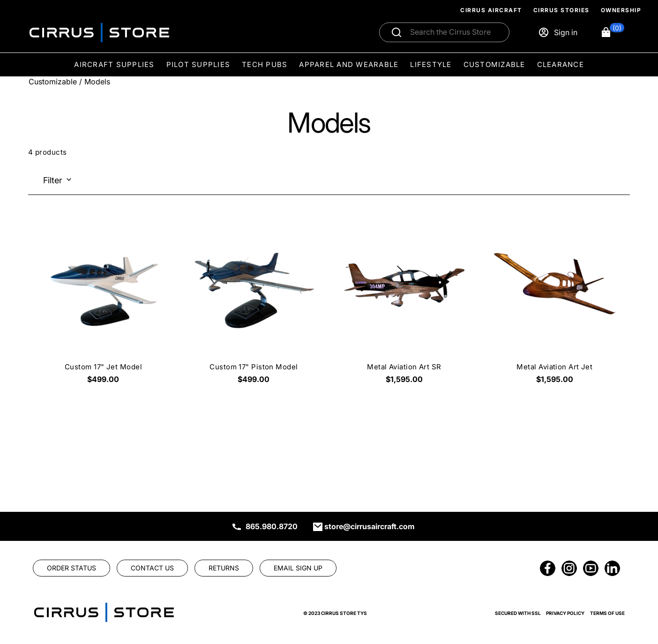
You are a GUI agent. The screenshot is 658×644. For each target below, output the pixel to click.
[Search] (454, 32)
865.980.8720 (272, 526)
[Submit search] (396, 32)
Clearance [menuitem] (561, 64)
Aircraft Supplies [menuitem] (114, 64)
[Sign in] (558, 32)
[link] (71, 568)
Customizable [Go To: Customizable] (53, 82)
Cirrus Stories (561, 10)
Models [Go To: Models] (97, 82)
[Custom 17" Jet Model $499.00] (103, 304)
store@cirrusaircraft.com (370, 526)
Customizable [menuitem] (494, 64)
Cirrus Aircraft (491, 10)
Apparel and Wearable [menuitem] (349, 64)
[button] (612, 32)
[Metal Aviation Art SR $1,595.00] (404, 304)
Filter (53, 180)
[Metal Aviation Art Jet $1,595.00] (555, 304)
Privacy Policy (565, 613)
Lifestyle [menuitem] (431, 64)
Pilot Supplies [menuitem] (198, 64)
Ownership (621, 10)
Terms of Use (607, 613)
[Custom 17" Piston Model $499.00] (254, 304)
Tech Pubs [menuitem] (265, 64)
